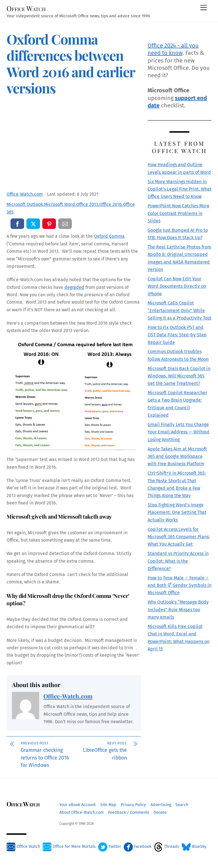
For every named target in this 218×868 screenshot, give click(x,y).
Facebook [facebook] (138, 847)
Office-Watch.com (68, 696)
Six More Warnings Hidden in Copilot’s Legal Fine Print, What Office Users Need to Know (180, 189)
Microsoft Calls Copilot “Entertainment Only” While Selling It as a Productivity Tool (180, 310)
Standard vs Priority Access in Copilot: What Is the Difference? (178, 561)
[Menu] (204, 8)
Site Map (108, 805)
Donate (160, 812)
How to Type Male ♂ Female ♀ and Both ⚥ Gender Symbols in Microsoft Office (180, 585)
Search (182, 805)
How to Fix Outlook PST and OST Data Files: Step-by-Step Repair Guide (177, 335)
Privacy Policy (133, 805)
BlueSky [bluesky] (194, 847)
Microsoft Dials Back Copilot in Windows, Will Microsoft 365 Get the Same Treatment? (179, 376)
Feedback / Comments (129, 812)
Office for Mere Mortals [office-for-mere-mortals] (69, 847)
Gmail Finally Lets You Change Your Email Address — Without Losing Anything (179, 432)
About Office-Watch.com (81, 812)
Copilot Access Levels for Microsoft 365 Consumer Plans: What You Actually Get (179, 537)
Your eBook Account (77, 805)
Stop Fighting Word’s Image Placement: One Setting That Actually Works (177, 512)
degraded (74, 287)
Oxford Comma (109, 236)
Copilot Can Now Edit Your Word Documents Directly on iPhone (177, 286)
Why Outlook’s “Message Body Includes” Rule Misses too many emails (178, 610)
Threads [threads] (166, 847)
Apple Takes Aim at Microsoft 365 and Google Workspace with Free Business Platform (177, 456)
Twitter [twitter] (110, 847)
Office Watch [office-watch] (23, 847)
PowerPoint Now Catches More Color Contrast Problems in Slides (179, 213)
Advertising (161, 805)
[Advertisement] (74, 145)
